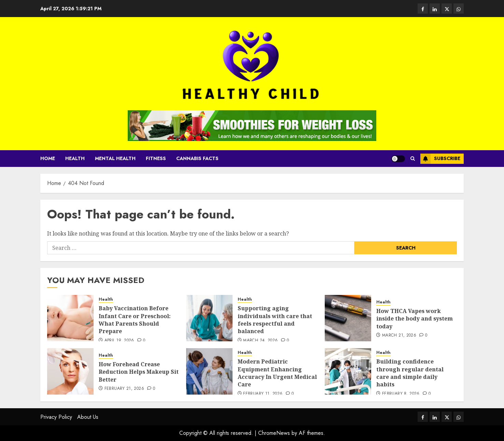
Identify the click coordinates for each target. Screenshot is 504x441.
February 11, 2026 (263, 394)
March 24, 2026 (260, 341)
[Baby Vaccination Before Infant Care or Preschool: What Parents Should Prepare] (70, 318)
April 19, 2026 (119, 341)
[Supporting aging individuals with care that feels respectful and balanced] (209, 318)
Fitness (156, 158)
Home (48, 158)
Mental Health (115, 158)
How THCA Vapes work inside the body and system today (415, 319)
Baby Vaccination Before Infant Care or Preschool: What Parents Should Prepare (135, 320)
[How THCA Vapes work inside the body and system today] (348, 318)
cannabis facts (197, 158)
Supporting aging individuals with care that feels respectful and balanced (275, 320)
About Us (88, 417)
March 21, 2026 (399, 336)
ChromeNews (274, 433)
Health (75, 158)
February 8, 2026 (401, 394)
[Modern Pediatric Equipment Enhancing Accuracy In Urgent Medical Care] (209, 371)
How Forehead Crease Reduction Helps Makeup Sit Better (139, 372)
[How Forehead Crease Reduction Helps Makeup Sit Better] (70, 371)
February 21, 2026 (124, 389)
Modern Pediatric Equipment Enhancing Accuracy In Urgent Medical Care (277, 373)
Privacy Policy (56, 417)
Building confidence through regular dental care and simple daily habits (410, 373)
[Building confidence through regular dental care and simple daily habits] (348, 371)
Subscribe (440, 159)
